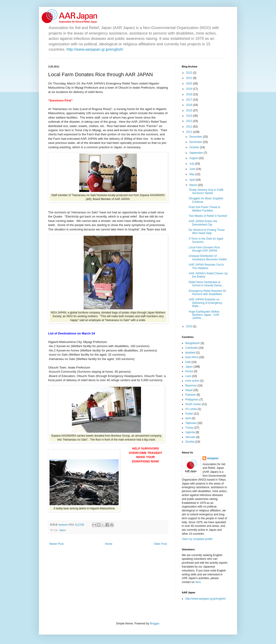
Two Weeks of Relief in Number (208, 216)
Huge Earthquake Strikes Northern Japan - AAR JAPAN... (204, 315)
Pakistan (191, 395)
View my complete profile (197, 539)
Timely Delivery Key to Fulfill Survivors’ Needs (206, 191)
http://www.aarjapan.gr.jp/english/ (95, 49)
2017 (190, 100)
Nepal (189, 390)
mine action (192, 381)
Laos (188, 376)
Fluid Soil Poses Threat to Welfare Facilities (204, 209)
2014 (190, 116)
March (194, 185)
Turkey (189, 428)
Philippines (192, 400)
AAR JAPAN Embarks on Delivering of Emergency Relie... (206, 303)
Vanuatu (190, 437)
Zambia (190, 442)
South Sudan (193, 404)
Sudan (189, 414)
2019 (190, 89)
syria (188, 418)
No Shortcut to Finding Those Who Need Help (207, 232)
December (196, 137)
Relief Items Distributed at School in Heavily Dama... (206, 284)
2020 (190, 84)
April (192, 180)
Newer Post (56, 544)
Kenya (189, 371)
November (196, 142)
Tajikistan (191, 423)
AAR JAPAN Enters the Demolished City (203, 223)
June (193, 169)
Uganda (190, 432)
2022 (190, 73)
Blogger (154, 624)
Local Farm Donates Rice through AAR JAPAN (204, 249)
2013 (190, 121)
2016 (190, 105)
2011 (190, 132)
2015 (190, 110)
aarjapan (213, 458)
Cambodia (192, 348)
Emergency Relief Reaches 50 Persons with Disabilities (207, 293)
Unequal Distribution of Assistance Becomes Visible (208, 258)
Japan (62, 530)
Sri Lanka (191, 409)
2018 (190, 94)
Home (109, 544)
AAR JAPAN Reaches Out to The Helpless (206, 266)
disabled (190, 353)
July (192, 164)
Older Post (160, 544)
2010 (190, 326)
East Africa (192, 357)
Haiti (188, 362)
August (194, 158)
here (198, 582)
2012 (190, 127)
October (195, 147)
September (197, 153)
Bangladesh (192, 343)
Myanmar (191, 386)
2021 (190, 78)
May (192, 174)
